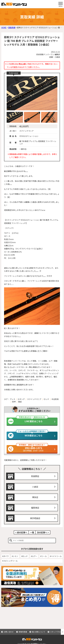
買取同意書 (23, 632)
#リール (44, 560)
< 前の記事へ (21, 537)
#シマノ (15, 560)
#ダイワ (5, 560)
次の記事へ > (43, 537)
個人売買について (39, 632)
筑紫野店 (35, 480)
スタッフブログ (56, 632)
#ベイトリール (56, 560)
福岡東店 (35, 512)
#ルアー (34, 560)
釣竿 (14, 402)
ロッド (46, 399)
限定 (20, 402)
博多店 (35, 501)
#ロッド (25, 560)
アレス (12, 399)
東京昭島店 (35, 522)
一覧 (32, 537)
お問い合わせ (9, 632)
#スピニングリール (10, 565)
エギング (21, 399)
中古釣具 (55, 399)
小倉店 (35, 491)
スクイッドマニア (34, 399)
